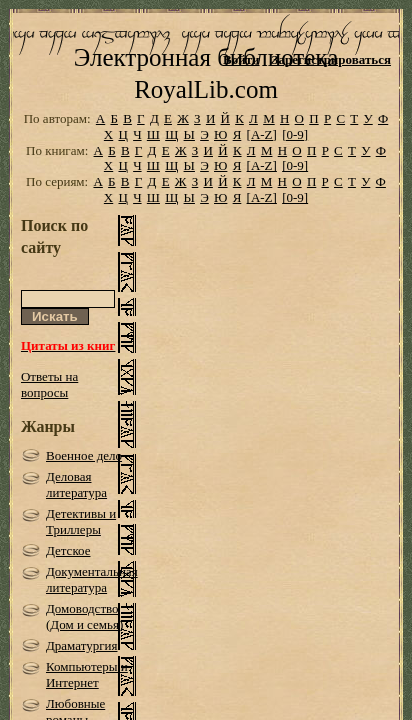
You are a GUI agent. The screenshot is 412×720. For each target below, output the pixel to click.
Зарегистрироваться (331, 59)
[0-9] (295, 164)
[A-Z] (262, 164)
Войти (241, 59)
